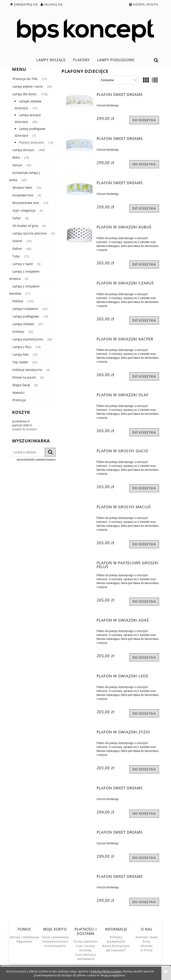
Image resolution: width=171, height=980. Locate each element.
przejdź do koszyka (24, 429)
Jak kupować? (116, 950)
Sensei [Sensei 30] (17, 165)
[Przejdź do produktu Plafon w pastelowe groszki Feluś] (80, 564)
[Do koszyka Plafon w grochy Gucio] (144, 488)
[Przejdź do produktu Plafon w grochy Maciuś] (80, 508)
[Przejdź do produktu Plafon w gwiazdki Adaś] (80, 622)
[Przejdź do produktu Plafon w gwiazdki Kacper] (80, 340)
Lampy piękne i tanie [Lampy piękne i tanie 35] (28, 86)
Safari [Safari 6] (17, 218)
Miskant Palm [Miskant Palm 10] (22, 188)
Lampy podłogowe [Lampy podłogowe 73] (26, 316)
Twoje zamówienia (55, 937)
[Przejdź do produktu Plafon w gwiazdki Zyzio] (80, 733)
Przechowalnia (55, 946)
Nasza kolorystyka (116, 946)
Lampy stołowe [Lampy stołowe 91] (23, 324)
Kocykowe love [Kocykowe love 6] (23, 195)
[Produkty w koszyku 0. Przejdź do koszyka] (144, 4)
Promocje (19, 400)
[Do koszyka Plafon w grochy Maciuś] (144, 544)
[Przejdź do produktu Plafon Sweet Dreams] (80, 101)
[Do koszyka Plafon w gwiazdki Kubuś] (144, 264)
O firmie (147, 950)
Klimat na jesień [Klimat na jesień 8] (24, 377)
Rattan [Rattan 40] (17, 249)
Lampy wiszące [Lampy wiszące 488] (23, 150)
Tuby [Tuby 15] (16, 256)
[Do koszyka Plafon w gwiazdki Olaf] (144, 432)
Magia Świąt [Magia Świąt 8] (21, 385)
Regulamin (24, 941)
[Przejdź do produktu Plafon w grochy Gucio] (80, 452)
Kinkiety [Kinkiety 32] (18, 332)
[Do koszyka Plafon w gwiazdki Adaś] (144, 657)
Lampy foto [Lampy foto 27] (21, 354)
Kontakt (147, 946)
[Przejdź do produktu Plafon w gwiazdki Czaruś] (80, 284)
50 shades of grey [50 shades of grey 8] (25, 226)
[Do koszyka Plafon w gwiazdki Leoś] (144, 713)
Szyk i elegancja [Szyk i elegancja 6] (24, 210)
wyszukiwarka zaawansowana (36, 459)
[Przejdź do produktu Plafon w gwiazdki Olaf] (80, 396)
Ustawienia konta (55, 941)
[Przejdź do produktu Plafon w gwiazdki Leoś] (80, 677)
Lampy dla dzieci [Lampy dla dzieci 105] (25, 94)
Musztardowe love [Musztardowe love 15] (26, 203)
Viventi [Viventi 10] (17, 241)
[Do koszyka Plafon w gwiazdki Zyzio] (144, 769)
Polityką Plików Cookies (106, 971)
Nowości (19, 393)
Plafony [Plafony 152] (18, 301)
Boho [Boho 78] (16, 157)
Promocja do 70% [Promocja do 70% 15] (25, 79)
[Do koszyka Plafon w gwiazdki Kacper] (144, 376)
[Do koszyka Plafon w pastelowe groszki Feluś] (144, 602)
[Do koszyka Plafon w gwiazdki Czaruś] (144, 320)
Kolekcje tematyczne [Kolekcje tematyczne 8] (27, 370)
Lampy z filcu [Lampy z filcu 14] (22, 347)
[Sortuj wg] (119, 80)
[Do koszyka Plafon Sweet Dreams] (144, 120)
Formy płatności (86, 941)
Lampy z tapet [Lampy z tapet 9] (23, 264)
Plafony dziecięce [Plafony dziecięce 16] (32, 142)
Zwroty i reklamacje (24, 937)
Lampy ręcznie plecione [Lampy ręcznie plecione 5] (30, 233)
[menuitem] (51, 60)
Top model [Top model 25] (20, 362)
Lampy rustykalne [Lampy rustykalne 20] (25, 309)
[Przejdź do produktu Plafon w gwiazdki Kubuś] (80, 235)
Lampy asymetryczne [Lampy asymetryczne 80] (28, 339)
